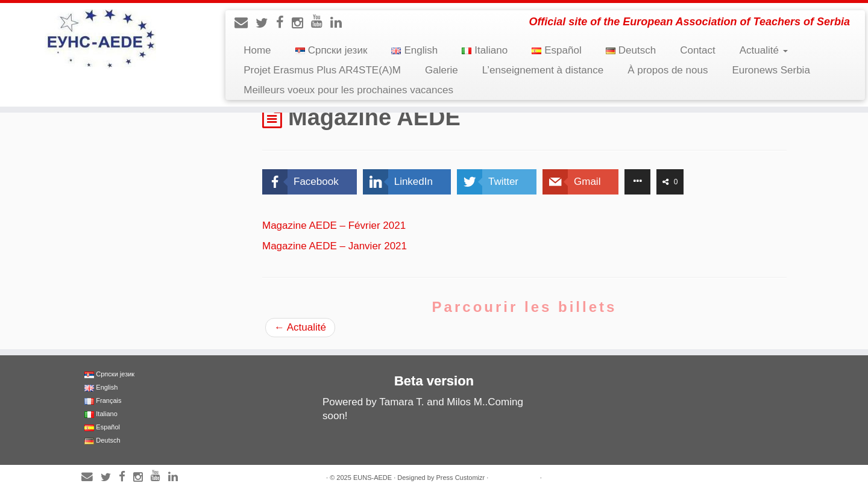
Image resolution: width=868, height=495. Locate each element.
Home (257, 50)
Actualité (764, 50)
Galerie (442, 70)
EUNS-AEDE (373, 478)
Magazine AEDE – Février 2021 (334, 226)
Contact (698, 50)
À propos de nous (668, 70)
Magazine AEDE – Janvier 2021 (335, 246)
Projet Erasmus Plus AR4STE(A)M (322, 70)
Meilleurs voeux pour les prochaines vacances (348, 90)
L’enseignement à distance (543, 70)
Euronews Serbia (771, 70)
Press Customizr (460, 478)
